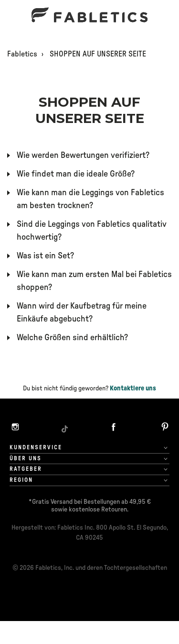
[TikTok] (64, 428)
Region (21, 480)
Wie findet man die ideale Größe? (76, 174)
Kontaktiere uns (133, 389)
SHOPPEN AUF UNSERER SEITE (98, 54)
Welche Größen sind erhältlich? (72, 338)
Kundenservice (36, 447)
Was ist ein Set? (45, 256)
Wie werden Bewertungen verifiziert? (83, 155)
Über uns (26, 458)
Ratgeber (26, 469)
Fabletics (22, 54)
